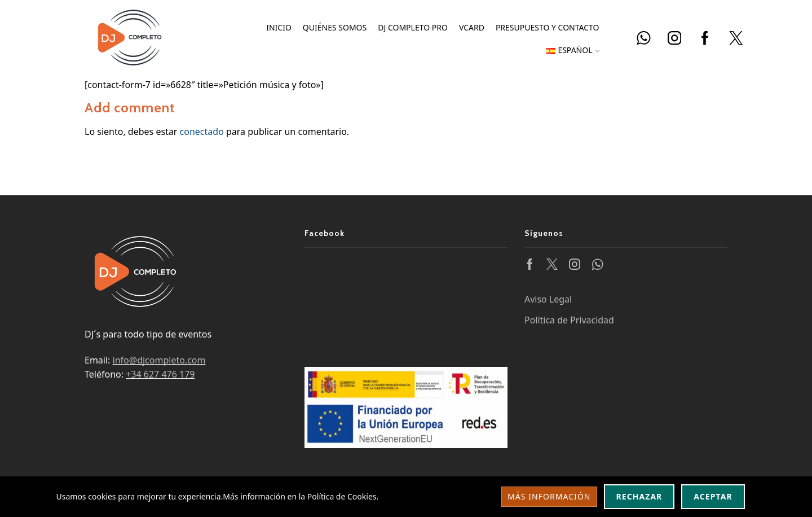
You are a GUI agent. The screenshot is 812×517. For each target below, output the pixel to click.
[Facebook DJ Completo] (705, 39)
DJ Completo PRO (413, 27)
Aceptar (713, 496)
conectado (202, 132)
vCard (472, 27)
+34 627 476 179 (160, 374)
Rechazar (639, 496)
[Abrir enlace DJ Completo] (644, 39)
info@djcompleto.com (159, 360)
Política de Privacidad (569, 320)
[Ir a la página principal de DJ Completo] (130, 36)
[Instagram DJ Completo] (675, 39)
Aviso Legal (548, 299)
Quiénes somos (335, 27)
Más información (549, 496)
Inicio (279, 27)
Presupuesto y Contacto (548, 27)
